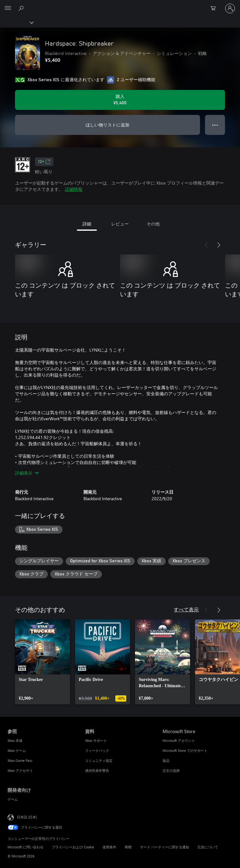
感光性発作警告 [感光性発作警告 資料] (97, 770)
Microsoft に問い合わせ (25, 847)
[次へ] (219, 245)
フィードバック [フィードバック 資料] (97, 750)
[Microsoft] (120, 5)
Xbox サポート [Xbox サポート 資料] (96, 740)
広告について (208, 847)
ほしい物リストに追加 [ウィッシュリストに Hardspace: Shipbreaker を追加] (107, 125)
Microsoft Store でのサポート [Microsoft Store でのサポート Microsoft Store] (185, 750)
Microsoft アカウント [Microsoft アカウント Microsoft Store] (179, 740)
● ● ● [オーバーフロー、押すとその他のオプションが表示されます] (215, 125)
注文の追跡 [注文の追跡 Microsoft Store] (171, 770)
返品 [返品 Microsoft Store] (166, 760)
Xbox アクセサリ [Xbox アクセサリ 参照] (20, 770)
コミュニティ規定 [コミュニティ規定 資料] (99, 760)
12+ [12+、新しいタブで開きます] (44, 162)
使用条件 (109, 847)
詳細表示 (27, 473)
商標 (128, 847)
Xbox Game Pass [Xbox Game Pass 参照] (20, 760)
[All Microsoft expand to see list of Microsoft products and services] (8, 8)
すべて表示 (186, 609)
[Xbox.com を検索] (22, 8)
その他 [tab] (153, 224)
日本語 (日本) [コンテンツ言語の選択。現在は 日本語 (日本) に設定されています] (27, 817)
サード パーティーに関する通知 (165, 847)
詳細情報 (74, 189)
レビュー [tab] (120, 224)
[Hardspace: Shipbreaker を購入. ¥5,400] (120, 100)
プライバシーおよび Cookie (73, 847)
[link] (42, 662)
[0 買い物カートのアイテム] (215, 8)
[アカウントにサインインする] (230, 8)
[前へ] (206, 245)
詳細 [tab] (87, 224)
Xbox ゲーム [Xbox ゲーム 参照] (17, 750)
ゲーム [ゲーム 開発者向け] (13, 799)
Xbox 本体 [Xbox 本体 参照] (15, 740)
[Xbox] (16, 22)
